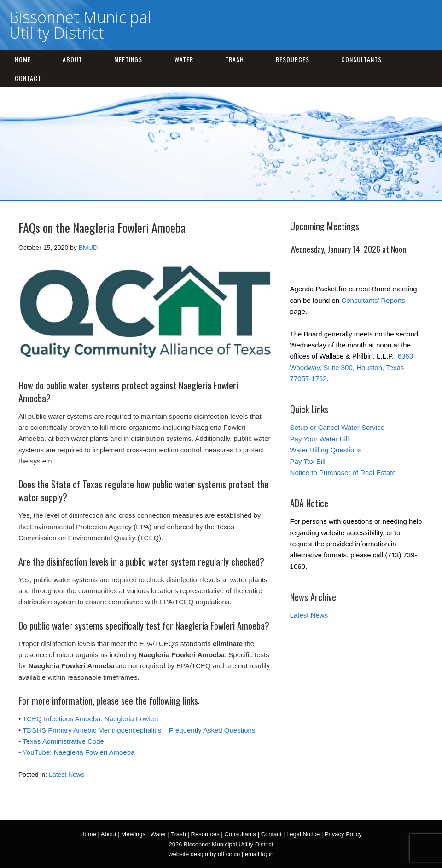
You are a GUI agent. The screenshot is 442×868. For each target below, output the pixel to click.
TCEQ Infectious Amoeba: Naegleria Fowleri (90, 719)
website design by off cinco (204, 854)
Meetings (128, 59)
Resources (293, 59)
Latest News (67, 775)
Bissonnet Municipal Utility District (80, 25)
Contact (28, 78)
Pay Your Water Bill (320, 439)
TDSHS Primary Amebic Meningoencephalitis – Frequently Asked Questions (139, 730)
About (73, 59)
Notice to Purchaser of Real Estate (343, 472)
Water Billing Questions (326, 450)
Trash (235, 59)
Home (23, 59)
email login (259, 854)
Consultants (361, 59)
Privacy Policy (343, 834)
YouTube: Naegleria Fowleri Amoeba (79, 752)
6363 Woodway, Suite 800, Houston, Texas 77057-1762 (352, 367)
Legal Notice (303, 834)
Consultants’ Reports (373, 300)
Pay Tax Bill (308, 461)
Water (184, 59)
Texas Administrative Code (63, 741)
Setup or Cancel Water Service (337, 427)
